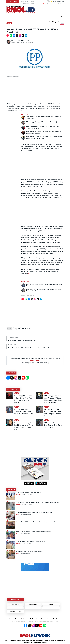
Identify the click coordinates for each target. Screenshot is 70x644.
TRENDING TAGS (15, 600)
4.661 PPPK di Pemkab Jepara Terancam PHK (29, 493)
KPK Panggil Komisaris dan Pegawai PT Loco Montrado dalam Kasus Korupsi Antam (44, 138)
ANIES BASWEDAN (33, 604)
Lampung (47, 640)
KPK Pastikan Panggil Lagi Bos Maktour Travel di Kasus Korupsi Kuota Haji (24, 426)
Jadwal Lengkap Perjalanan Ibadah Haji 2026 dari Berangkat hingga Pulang (33, 2)
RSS (57, 621)
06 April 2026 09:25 (26, 514)
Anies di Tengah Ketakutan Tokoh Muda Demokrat (31, 541)
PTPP (19, 329)
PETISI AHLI (51, 608)
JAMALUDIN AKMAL (23, 41)
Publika (18, 543)
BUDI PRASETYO (26, 329)
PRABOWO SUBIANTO (15, 612)
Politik (18, 514)
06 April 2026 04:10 (26, 543)
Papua (45, 643)
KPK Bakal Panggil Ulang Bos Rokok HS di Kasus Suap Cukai (54, 425)
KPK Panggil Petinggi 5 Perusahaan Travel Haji (42, 122)
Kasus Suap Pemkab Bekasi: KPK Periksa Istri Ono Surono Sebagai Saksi (42, 128)
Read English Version (56, 22)
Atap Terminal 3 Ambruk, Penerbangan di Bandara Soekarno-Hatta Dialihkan (38, 502)
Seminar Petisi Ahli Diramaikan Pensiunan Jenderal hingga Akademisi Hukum (37, 522)
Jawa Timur (37, 643)
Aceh (7, 640)
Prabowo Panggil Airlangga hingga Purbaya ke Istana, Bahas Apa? (35, 532)
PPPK (33, 608)
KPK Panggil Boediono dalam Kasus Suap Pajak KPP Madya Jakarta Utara (44, 133)
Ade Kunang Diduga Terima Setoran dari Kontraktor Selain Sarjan (44, 118)
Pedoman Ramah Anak (54, 619)
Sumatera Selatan (36, 640)
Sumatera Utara (15, 640)
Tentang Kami (14, 619)
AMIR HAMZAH (15, 604)
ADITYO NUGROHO (32, 296)
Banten (54, 640)
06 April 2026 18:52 (26, 553)
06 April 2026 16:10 (27, 504)
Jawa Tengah (28, 643)
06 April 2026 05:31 (27, 495)
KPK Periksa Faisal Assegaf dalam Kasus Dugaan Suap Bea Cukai (44, 285)
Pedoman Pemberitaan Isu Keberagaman (40, 621)
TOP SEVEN (11, 489)
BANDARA (51, 604)
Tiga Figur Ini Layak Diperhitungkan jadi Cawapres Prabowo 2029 (35, 512)
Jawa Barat (61, 640)
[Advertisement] (35, 90)
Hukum (9, 23)
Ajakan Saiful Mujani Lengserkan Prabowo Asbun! (30, 551)
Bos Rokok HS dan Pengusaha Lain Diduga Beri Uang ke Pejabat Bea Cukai (45, 290)
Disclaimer (24, 619)
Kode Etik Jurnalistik (18, 621)
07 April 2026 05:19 (27, 524)
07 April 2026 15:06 (26, 534)
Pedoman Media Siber (37, 619)
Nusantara (19, 495)
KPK (15, 329)
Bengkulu (26, 640)
